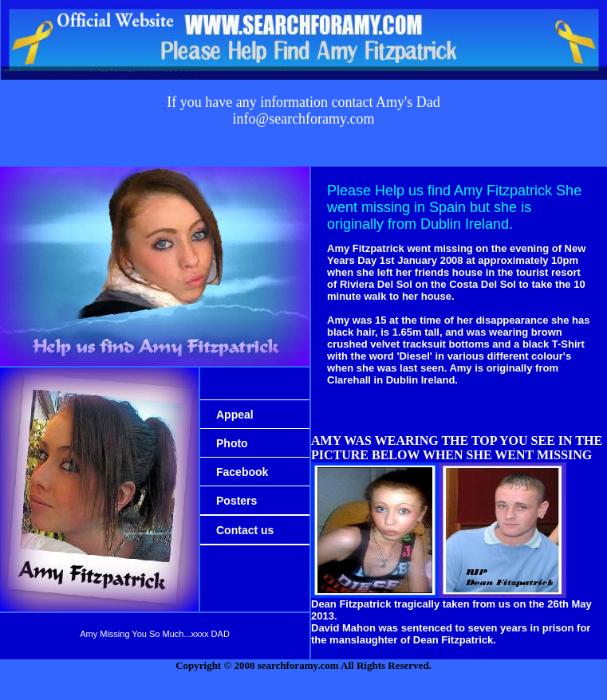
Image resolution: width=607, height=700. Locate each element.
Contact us (245, 530)
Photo (232, 443)
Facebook (242, 472)
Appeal (235, 415)
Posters (236, 501)
